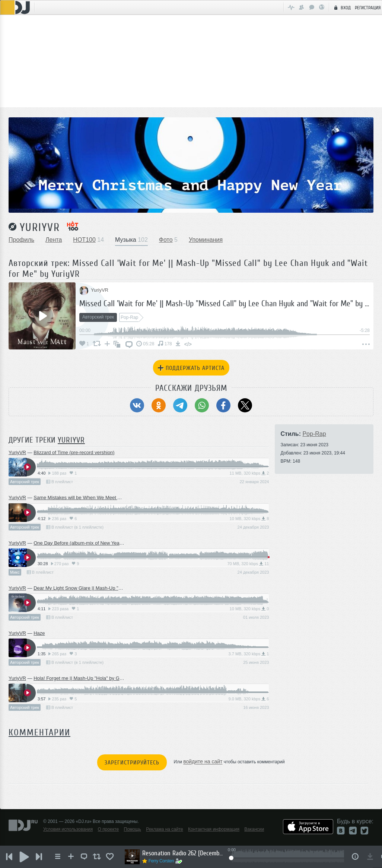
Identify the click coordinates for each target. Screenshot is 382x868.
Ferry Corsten (161, 861)
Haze (39, 633)
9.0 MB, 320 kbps (249, 699)
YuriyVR (40, 227)
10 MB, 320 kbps (249, 519)
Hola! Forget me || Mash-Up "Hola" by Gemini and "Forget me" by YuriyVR (113, 678)
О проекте (109, 829)
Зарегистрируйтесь (132, 763)
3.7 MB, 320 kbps (249, 654)
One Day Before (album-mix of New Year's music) (87, 543)
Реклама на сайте (165, 829)
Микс (15, 572)
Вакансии (254, 829)
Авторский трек (25, 482)
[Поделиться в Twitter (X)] (245, 405)
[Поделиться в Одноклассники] (159, 405)
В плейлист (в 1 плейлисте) (75, 527)
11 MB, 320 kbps (249, 473)
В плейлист (60, 482)
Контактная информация (214, 829)
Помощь (133, 829)
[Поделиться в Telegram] (180, 405)
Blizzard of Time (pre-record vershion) (74, 452)
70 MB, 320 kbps (248, 564)
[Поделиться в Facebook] (223, 405)
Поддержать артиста (191, 368)
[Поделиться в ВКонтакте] (137, 405)
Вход (341, 7)
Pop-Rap (314, 434)
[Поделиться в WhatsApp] (202, 405)
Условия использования (68, 829)
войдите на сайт (203, 762)
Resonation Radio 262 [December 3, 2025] (183, 853)
